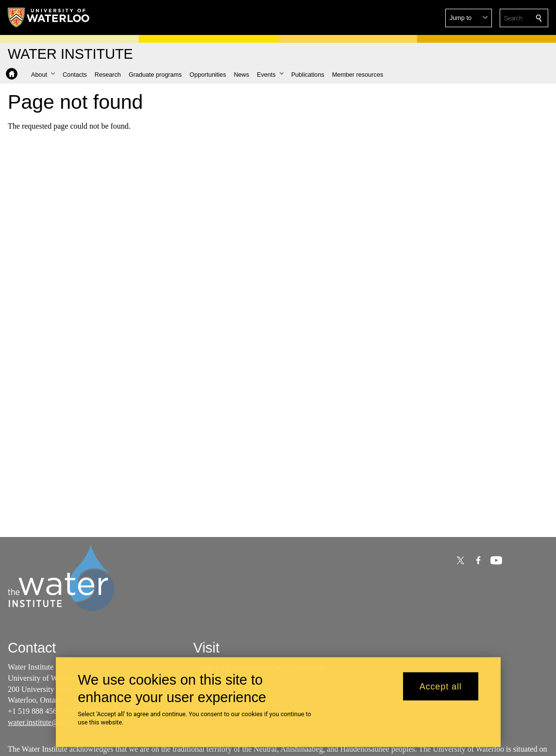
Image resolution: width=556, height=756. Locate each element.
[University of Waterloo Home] (49, 17)
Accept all (441, 691)
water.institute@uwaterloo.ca (53, 722)
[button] (469, 18)
